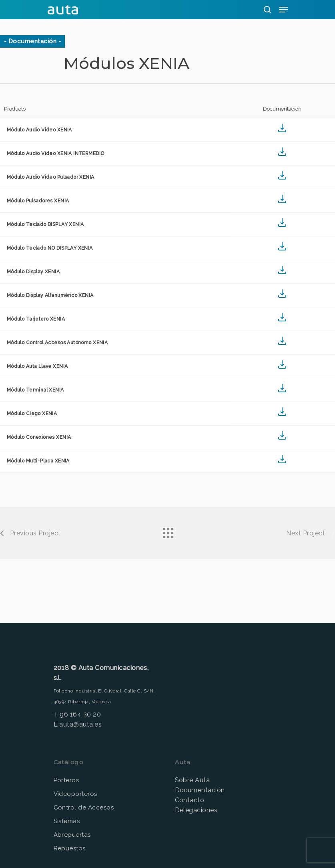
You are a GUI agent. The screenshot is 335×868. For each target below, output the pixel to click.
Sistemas (67, 821)
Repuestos (70, 848)
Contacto (190, 800)
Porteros (66, 780)
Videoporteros (75, 794)
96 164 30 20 (80, 714)
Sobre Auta (193, 780)
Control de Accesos (84, 807)
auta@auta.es (80, 724)
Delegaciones (196, 810)
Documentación (200, 790)
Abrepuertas (72, 835)
